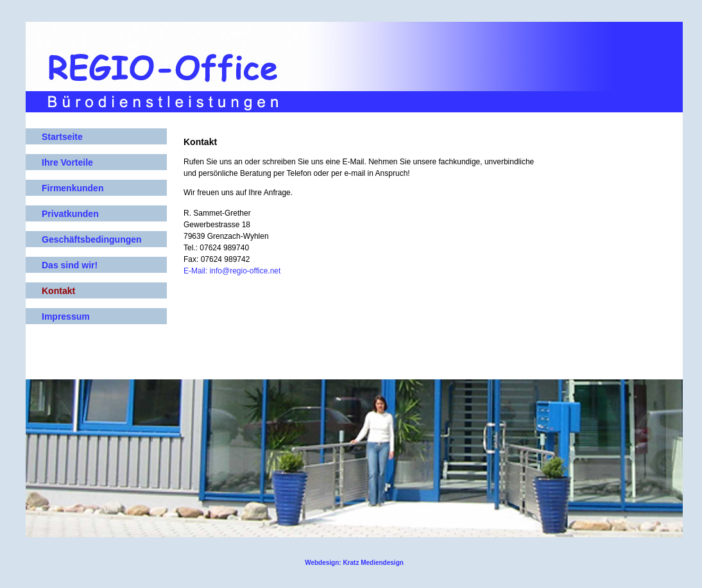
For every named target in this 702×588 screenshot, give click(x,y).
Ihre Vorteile (67, 162)
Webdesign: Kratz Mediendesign (354, 563)
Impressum (66, 316)
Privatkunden (70, 214)
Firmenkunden (73, 188)
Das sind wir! (70, 265)
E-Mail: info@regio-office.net (232, 271)
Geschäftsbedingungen (92, 239)
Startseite (62, 137)
